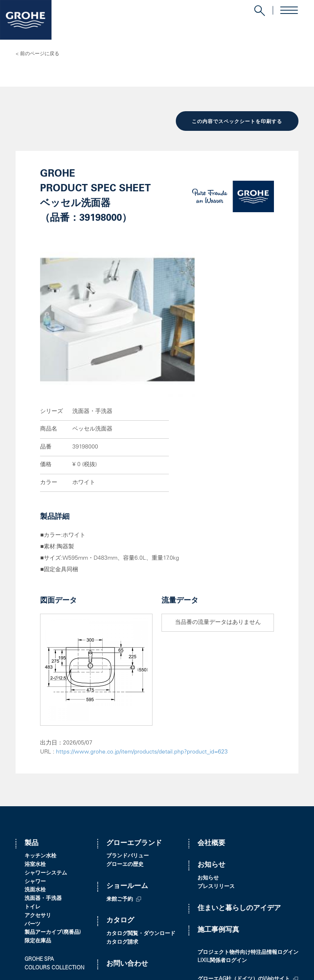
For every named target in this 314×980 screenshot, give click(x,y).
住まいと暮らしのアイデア (239, 800)
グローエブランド (134, 735)
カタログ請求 (122, 834)
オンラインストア (219, 880)
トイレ (33, 799)
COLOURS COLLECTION (54, 860)
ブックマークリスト (48, 878)
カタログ (120, 813)
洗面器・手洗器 (43, 791)
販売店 (117, 878)
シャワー (35, 773)
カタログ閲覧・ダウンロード (141, 826)
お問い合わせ (127, 856)
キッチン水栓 (40, 748)
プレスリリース (216, 778)
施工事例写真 (218, 822)
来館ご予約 (120, 791)
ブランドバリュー (128, 748)
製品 (31, 735)
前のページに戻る (40, 54)
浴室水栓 (35, 757)
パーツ (33, 816)
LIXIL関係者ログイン (222, 853)
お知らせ (211, 757)
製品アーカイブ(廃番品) (53, 824)
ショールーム (127, 778)
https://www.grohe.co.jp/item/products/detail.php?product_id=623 (142, 644)
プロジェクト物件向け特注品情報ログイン (248, 844)
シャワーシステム (46, 765)
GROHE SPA (39, 851)
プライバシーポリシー (44, 964)
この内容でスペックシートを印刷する (237, 121)
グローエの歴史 (125, 757)
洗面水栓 (35, 782)
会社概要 (211, 735)
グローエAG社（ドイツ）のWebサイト (244, 871)
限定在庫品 (38, 833)
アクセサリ (38, 807)
